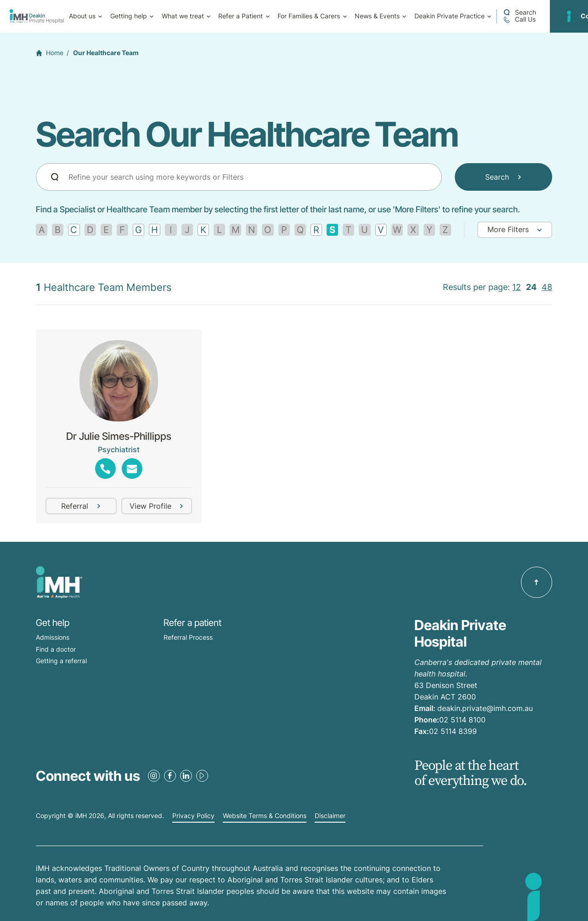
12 (517, 287)
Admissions (53, 637)
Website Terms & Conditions (265, 816)
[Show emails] (132, 469)
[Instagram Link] (154, 776)
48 (547, 287)
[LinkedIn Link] (186, 776)
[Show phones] (105, 469)
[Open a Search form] (519, 12)
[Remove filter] (332, 230)
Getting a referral (61, 661)
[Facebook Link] (170, 776)
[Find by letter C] (74, 230)
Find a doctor (56, 649)
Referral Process (188, 637)
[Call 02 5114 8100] (519, 20)
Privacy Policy (193, 816)
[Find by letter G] (139, 230)
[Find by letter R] (316, 230)
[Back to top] (537, 582)
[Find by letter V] (381, 230)
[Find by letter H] (155, 230)
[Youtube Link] (202, 776)
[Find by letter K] (203, 230)
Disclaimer (330, 816)
